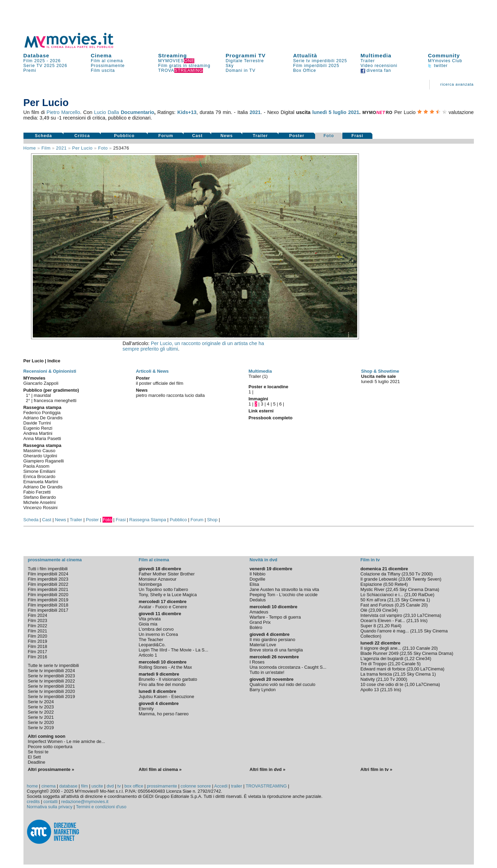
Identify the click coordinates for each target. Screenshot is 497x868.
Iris (423, 621)
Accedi (221, 786)
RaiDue (425, 595)
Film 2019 (38, 641)
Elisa (254, 584)
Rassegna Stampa (148, 520)
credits (33, 802)
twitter (438, 66)
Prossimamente (108, 66)
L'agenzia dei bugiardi (382, 659)
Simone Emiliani (40, 471)
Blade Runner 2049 (379, 653)
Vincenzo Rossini (41, 508)
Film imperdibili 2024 (48, 574)
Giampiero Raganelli (44, 461)
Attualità (305, 55)
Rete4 (400, 584)
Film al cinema (107, 61)
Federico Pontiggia (42, 413)
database (69, 786)
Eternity (146, 709)
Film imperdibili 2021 (48, 589)
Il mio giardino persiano (272, 640)
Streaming (172, 55)
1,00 (411, 684)
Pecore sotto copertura (50, 747)
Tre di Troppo (373, 664)
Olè (364, 610)
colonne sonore (196, 786)
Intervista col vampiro (381, 615)
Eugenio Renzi (38, 428)
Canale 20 (416, 605)
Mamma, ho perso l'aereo (164, 714)
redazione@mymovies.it (85, 802)
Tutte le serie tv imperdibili (53, 665)
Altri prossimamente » (51, 769)
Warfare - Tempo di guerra (275, 617)
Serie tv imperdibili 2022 (52, 681)
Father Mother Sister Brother (167, 574)
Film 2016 (38, 657)
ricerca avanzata (457, 84)
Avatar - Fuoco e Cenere (163, 607)
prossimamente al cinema (55, 560)
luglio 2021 (346, 112)
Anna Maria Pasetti (42, 438)
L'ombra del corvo (156, 629)
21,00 (411, 595)
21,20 (384, 626)
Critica (82, 136)
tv (119, 786)
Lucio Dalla (107, 112)
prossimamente (162, 786)
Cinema (101, 55)
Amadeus (259, 612)
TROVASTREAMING (266, 786)
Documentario (138, 112)
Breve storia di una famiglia (276, 650)
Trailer (368, 61)
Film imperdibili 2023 (48, 579)
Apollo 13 (369, 690)
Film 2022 (38, 626)
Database (37, 55)
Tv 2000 (423, 574)
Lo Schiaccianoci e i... (382, 595)
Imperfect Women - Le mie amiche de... (67, 741)
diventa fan (376, 70)
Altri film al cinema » (160, 769)
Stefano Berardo (40, 497)
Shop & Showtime (380, 371)
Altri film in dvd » (267, 769)
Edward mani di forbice (383, 669)
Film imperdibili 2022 (48, 584)
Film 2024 (38, 615)
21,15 (394, 600)
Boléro (256, 627)
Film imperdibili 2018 (48, 605)
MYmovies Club (445, 61)
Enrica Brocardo (40, 476)
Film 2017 (38, 652)
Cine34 (389, 610)
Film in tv (370, 560)
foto (103, 148)
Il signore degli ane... (381, 648)
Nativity (368, 679)
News (227, 136)
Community (444, 55)
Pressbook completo (270, 418)
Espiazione (371, 584)
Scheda (43, 136)
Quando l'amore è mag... (384, 631)
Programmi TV (246, 55)
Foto (329, 136)
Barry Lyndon (263, 690)
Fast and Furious (377, 605)
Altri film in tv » (376, 769)
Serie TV (33, 66)
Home (30, 148)
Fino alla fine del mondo (162, 684)
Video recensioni (379, 66)
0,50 (389, 584)
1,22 (410, 659)
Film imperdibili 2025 (316, 66)
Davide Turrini (37, 423)
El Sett (35, 757)
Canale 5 (410, 664)
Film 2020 (38, 636)
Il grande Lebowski (379, 579)
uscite (97, 786)
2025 (50, 66)
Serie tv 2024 (41, 702)
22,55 (407, 653)
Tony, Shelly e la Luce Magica (168, 595)
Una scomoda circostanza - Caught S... (288, 667)
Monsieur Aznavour (158, 579)
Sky (230, 66)
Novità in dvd (263, 560)
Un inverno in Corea (158, 634)
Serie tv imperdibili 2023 (52, 676)
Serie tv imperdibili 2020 (52, 691)
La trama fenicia (376, 674)
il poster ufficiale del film (160, 383)
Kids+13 (187, 112)
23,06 (406, 579)
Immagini (258, 399)
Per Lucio (82, 148)
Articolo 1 (148, 655)
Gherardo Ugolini (40, 456)
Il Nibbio (257, 574)
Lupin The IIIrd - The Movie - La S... (174, 650)
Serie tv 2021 (41, 717)
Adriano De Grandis (43, 418)
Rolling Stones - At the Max (165, 667)
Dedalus (258, 600)
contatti (51, 802)
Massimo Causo (40, 451)
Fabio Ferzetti (37, 492)
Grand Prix (260, 622)
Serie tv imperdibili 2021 (52, 686)
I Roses (257, 662)
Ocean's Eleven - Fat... (383, 621)
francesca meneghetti (55, 400)
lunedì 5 (322, 112)
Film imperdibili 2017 (48, 610)
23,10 (410, 615)
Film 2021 (38, 631)
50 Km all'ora (373, 600)
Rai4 (396, 626)
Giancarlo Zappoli (41, 383)
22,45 (393, 589)
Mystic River (372, 589)
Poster (297, 136)
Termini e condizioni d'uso (101, 807)
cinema (48, 786)
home (32, 786)
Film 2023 (38, 621)
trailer (236, 786)
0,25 (401, 605)
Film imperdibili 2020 (48, 595)
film (46, 148)
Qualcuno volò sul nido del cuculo (282, 684)
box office (134, 786)
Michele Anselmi (40, 502)
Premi (30, 70)
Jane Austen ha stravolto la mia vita (284, 589)
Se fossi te (38, 752)
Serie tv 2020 (41, 722)
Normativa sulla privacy (50, 807)
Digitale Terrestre (245, 61)
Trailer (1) (258, 376)
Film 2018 (38, 646)
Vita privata (150, 619)
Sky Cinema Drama (418, 589)
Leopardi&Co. (152, 645)
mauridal (42, 395)
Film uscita (103, 70)
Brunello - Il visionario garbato (168, 679)
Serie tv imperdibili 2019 (52, 697)
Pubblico (124, 136)
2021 (255, 112)
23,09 (376, 610)
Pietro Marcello (63, 112)
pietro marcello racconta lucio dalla (170, 395)
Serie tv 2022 (41, 712)
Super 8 (368, 626)
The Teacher (151, 640)
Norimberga (150, 584)
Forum (166, 136)
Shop (212, 520)
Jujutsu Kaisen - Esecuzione (167, 697)
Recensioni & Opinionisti (50, 371)
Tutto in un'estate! (267, 672)
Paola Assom (37, 466)
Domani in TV (241, 70)
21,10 (409, 648)
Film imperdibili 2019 (48, 600)
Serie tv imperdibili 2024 (52, 671)
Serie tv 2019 (41, 728)
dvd (110, 786)
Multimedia (376, 55)
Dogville (257, 579)
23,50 (409, 574)
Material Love (263, 645)
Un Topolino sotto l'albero (163, 589)
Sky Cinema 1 (415, 600)
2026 (55, 61)
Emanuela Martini (41, 482)
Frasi (357, 136)
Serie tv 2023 (41, 707)
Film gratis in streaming (184, 66)
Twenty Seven (426, 579)
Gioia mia (148, 624)
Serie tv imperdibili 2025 (320, 61)
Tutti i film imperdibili (48, 569)
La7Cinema (428, 615)
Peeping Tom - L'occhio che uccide (284, 595)
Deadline (37, 762)
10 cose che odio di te (382, 684)
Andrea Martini (38, 433)
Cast (198, 136)
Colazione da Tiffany (380, 574)
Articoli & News (152, 371)
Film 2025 (34, 61)
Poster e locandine (268, 387)
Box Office (305, 70)
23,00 (413, 669)
